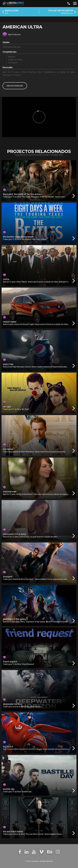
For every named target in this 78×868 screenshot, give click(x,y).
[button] (69, 4)
